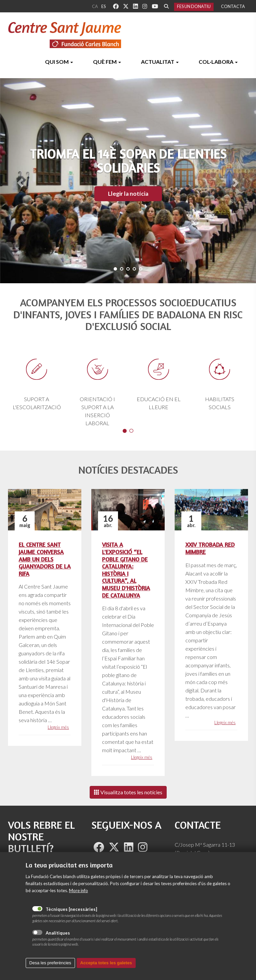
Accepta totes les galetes (106, 964)
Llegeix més (58, 727)
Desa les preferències (50, 964)
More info (78, 892)
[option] (128, 386)
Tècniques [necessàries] (37, 910)
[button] (19, 181)
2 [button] (131, 431)
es (103, 7)
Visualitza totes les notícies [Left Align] (128, 792)
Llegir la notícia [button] (128, 194)
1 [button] (125, 431)
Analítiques (37, 934)
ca (95, 7)
